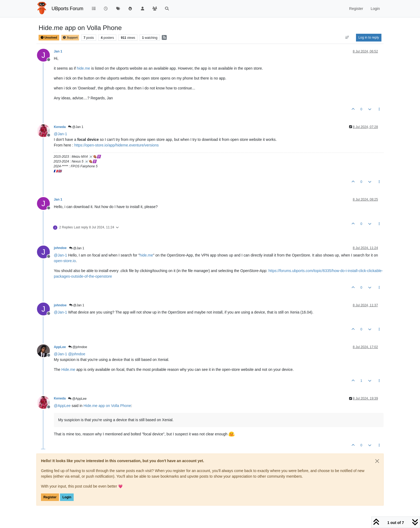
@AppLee (77, 399)
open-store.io (65, 261)
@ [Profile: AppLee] (62, 406)
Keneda (60, 127)
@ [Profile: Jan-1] (60, 134)
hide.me (84, 68)
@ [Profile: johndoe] (77, 354)
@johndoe (78, 347)
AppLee (60, 347)
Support (70, 38)
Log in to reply (369, 37)
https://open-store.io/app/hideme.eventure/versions (116, 145)
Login (67, 497)
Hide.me (68, 369)
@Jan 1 (76, 127)
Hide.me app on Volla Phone (107, 406)
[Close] (377, 461)
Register (50, 497)
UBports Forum (68, 9)
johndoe (60, 248)
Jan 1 (58, 51)
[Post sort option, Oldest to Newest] (347, 37)
